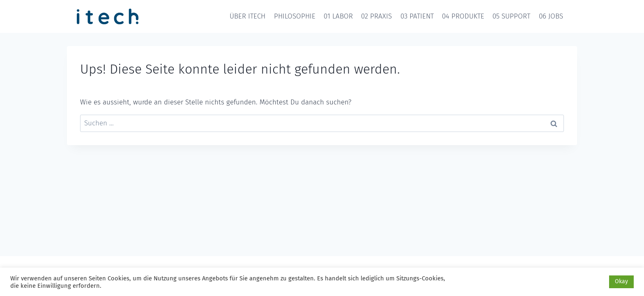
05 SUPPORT (511, 16)
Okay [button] (621, 281)
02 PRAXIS (376, 16)
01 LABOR (338, 16)
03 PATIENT (417, 16)
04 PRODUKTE (463, 16)
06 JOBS (551, 16)
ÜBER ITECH (247, 16)
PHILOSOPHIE (295, 16)
